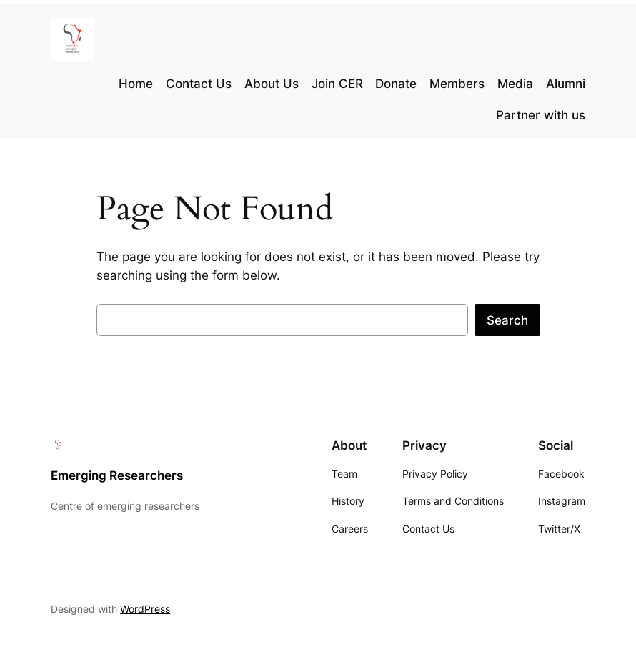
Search (507, 320)
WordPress (145, 609)
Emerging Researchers (117, 475)
